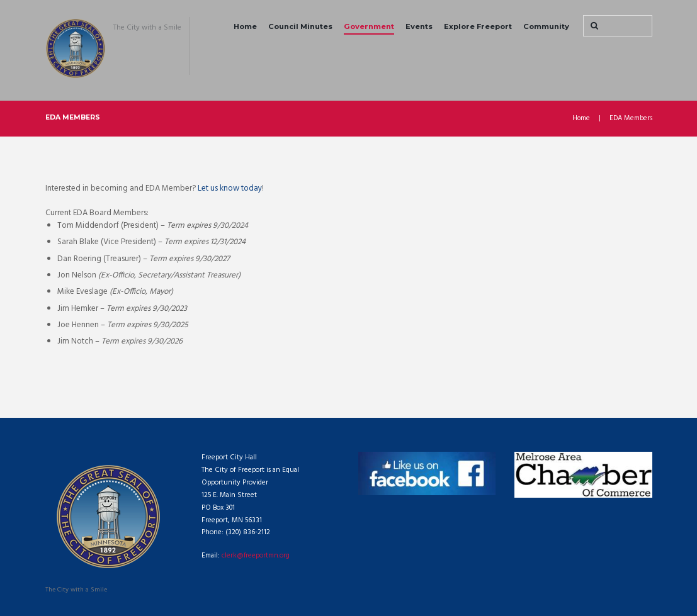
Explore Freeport (478, 26)
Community (546, 26)
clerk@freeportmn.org (256, 556)
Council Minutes (300, 26)
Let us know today (230, 188)
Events (419, 26)
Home (245, 26)
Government (369, 26)
